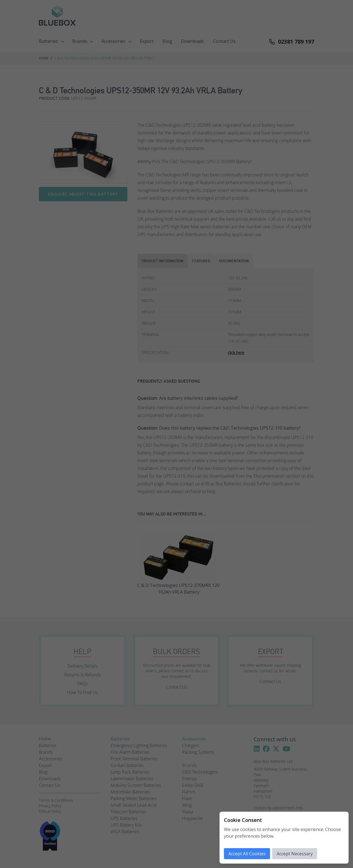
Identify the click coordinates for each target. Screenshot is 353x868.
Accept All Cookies (247, 854)
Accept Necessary (295, 854)
